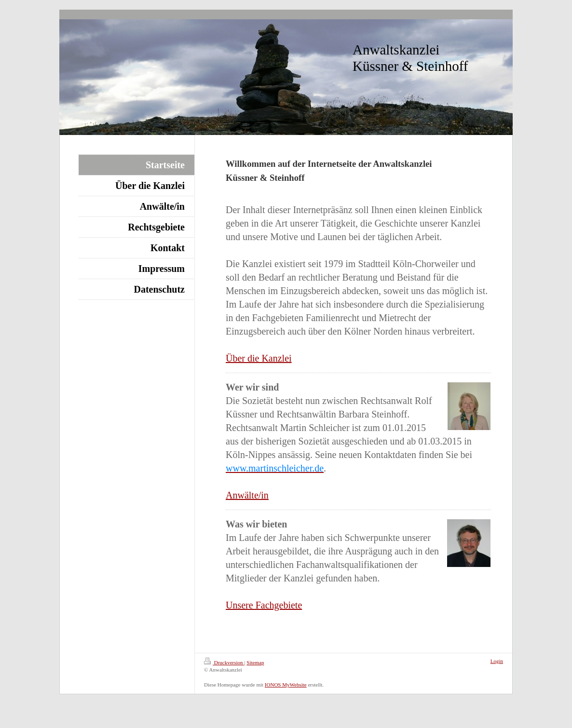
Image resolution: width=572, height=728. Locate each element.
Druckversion (224, 662)
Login (497, 661)
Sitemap (255, 662)
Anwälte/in (247, 495)
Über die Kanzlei (259, 358)
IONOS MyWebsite (286, 685)
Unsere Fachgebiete (264, 605)
